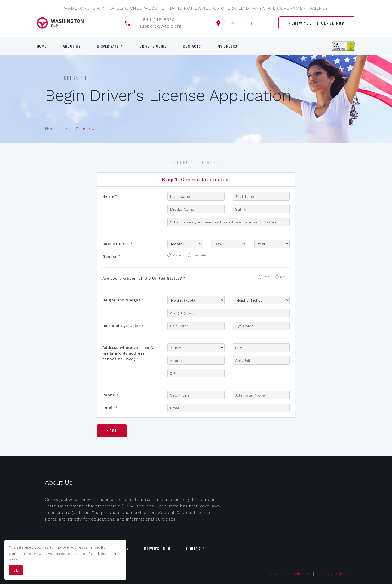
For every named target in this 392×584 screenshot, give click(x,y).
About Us (72, 46)
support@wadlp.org (160, 26)
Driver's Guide (153, 46)
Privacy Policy (332, 574)
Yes (266, 277)
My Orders (227, 46)
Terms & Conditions (289, 574)
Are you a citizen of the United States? (144, 278)
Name (110, 196)
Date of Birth (117, 244)
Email (110, 408)
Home (42, 46)
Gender (112, 256)
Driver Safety (110, 46)
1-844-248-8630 (157, 19)
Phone (111, 395)
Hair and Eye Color (123, 326)
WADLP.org (242, 23)
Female (200, 255)
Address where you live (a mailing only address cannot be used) (128, 353)
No (283, 277)
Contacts (192, 46)
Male (177, 255)
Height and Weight (123, 300)
